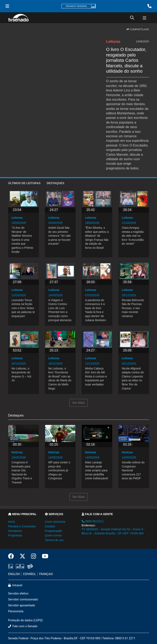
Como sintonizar (55, 522)
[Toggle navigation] (145, 18)
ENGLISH (14, 574)
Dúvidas (50, 526)
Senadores (15, 531)
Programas (15, 535)
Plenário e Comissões (22, 526)
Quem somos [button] (53, 535)
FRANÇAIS (46, 574)
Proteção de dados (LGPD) (26, 620)
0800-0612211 (93, 521)
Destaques (56, 183)
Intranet (15, 585)
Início (12, 522)
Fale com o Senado (23, 626)
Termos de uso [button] (54, 540)
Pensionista (16, 611)
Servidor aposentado (22, 605)
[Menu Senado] (7, 6)
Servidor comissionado (23, 600)
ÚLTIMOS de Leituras (24, 183)
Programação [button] (53, 531)
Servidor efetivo (18, 594)
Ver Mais (78, 403)
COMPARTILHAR (138, 29)
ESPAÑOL (30, 574)
